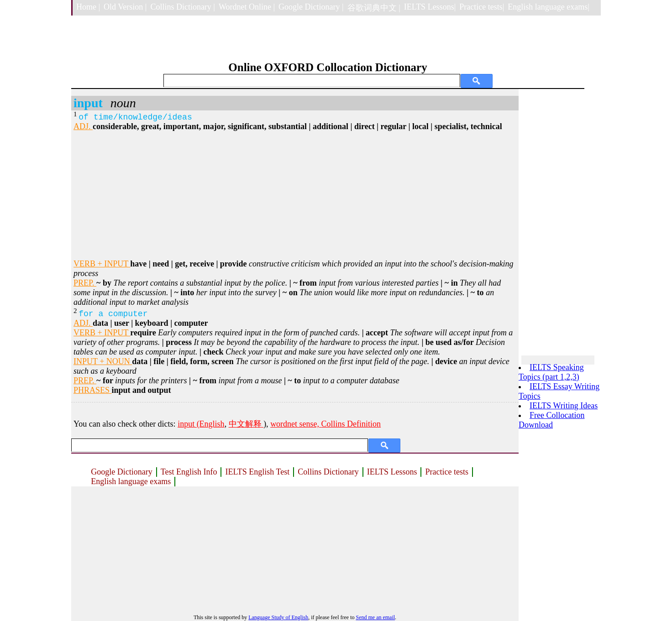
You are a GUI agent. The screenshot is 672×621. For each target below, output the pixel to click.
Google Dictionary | (311, 7)
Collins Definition (351, 424)
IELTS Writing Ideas (564, 406)
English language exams (131, 481)
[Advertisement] (295, 195)
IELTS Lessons (392, 472)
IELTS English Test (257, 472)
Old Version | (125, 7)
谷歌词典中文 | (374, 8)
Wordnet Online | (247, 7)
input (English (201, 424)
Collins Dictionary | (183, 7)
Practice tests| (482, 7)
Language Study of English (278, 617)
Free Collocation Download (551, 420)
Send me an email (375, 617)
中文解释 (246, 424)
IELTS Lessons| (430, 7)
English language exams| (549, 7)
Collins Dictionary (328, 472)
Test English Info (189, 472)
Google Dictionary (121, 472)
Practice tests (446, 472)
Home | (88, 7)
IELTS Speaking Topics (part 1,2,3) (551, 372)
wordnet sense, (296, 424)
